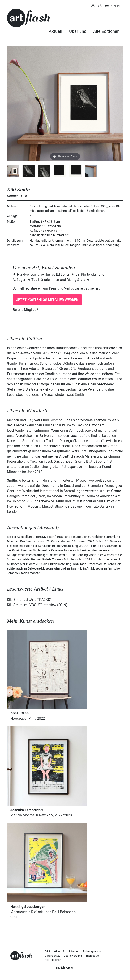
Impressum (92, 956)
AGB (47, 951)
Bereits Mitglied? (25, 310)
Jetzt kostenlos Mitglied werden (47, 300)
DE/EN (115, 6)
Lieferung (73, 951)
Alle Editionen (106, 31)
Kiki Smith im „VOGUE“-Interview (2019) (37, 605)
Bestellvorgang (73, 956)
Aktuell (55, 31)
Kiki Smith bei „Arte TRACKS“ (29, 600)
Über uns (78, 31)
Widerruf (59, 951)
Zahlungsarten (92, 951)
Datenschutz (52, 956)
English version (65, 968)
